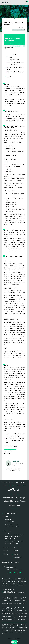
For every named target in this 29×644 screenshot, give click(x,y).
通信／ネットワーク (10, 519)
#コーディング (22, 30)
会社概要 (16, 551)
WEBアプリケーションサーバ (12, 524)
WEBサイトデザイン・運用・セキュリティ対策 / (13, 627)
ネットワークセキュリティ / (8, 624)
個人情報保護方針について (9, 591)
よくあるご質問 (18, 557)
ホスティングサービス (10, 539)
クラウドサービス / (19, 624)
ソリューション (7, 531)
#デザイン (15, 30)
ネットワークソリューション (12, 544)
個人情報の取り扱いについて (10, 590)
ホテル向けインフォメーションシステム (14, 534)
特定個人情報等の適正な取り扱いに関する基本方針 (14, 593)
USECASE (6, 548)
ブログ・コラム (18, 548)
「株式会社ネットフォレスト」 (9, 607)
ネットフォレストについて (10, 514)
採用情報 (16, 554)
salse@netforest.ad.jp (10, 449)
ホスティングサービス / (13, 630)
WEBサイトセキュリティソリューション (14, 541)
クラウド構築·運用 (9, 522)
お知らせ (6, 554)
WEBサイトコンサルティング (12, 527)
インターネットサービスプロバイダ (13, 536)
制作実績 (6, 551)
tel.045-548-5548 (14, 573)
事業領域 (6, 517)
